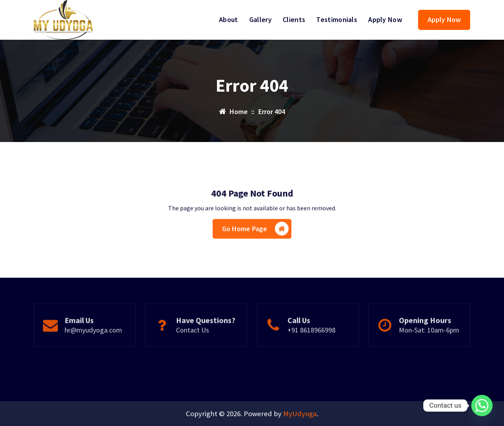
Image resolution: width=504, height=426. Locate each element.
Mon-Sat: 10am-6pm (429, 346)
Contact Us (193, 346)
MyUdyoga (300, 414)
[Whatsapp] (482, 406)
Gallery (260, 19)
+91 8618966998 (311, 346)
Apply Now (385, 19)
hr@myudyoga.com (93, 346)
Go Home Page (256, 241)
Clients (294, 19)
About (229, 19)
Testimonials (337, 19)
